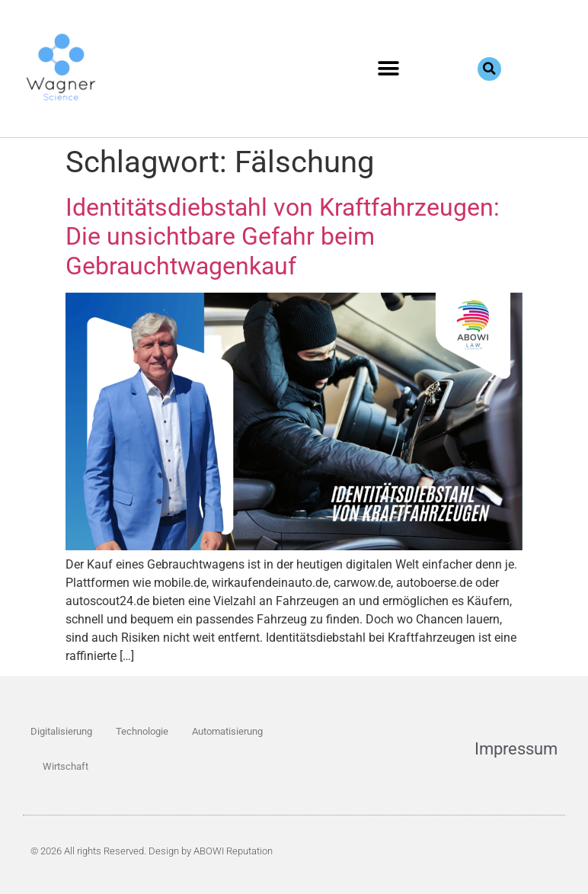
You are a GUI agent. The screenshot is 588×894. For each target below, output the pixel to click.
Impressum (516, 749)
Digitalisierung (61, 731)
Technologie (142, 731)
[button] (388, 69)
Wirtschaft (66, 766)
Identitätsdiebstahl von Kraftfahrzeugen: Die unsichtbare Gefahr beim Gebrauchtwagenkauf (283, 237)
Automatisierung (227, 731)
